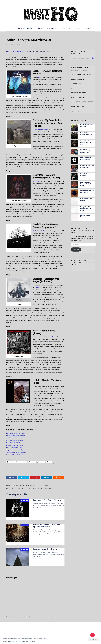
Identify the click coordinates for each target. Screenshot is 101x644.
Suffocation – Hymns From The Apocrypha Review (47, 526)
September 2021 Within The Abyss (16, 452)
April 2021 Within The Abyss (15, 440)
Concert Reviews (79, 93)
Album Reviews (78, 79)
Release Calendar (25, 29)
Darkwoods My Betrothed (41, 129)
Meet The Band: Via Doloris (86, 199)
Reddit (58, 477)
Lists (78, 29)
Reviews (40, 29)
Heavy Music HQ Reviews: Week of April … (85, 143)
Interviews (51, 29)
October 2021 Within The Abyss (16, 455)
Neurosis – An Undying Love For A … (87, 191)
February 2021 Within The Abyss (16, 436)
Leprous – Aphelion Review (45, 549)
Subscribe (76, 249)
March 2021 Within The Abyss (15, 438)
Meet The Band (66, 29)
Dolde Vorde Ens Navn (40, 231)
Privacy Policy (78, 111)
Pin (35, 477)
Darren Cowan (13, 45)
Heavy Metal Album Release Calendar (86, 158)
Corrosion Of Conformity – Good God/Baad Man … (86, 151)
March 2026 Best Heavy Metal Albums (87, 167)
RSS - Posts (74, 268)
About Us (88, 29)
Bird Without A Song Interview (86, 125)
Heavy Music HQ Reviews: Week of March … (85, 184)
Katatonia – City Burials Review (47, 500)
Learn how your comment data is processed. (42, 617)
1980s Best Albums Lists (82, 102)
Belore (40, 77)
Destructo (36, 181)
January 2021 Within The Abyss (15, 433)
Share (12, 477)
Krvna (54, 337)
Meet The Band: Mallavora (85, 175)
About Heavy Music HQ (81, 75)
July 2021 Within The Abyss (14, 448)
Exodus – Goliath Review (85, 216)
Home (11, 29)
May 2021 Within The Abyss (14, 443)
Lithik (48, 489)
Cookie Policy (33, 641)
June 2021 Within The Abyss (14, 445)
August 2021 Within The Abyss (15, 450)
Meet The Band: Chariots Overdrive (86, 134)
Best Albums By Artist (81, 97)
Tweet (23, 477)
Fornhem (38, 287)
